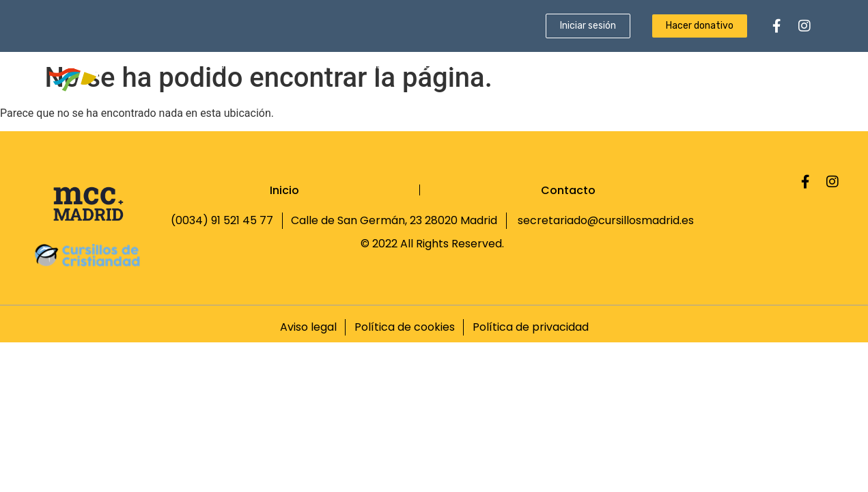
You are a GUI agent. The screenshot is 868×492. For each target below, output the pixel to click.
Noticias (651, 66)
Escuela (504, 66)
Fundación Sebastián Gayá (754, 66)
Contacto (790, 93)
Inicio (181, 66)
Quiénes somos (251, 66)
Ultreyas (439, 66)
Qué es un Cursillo (351, 66)
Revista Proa (578, 66)
